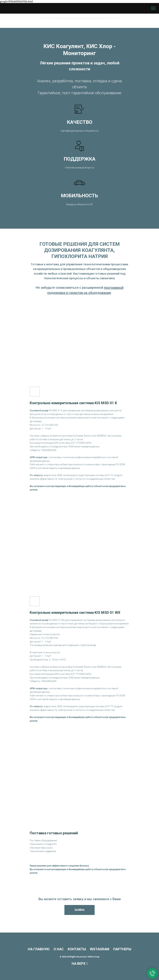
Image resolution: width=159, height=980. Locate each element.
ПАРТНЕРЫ (122, 949)
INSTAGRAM (100, 949)
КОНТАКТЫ (77, 949)
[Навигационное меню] (153, 8)
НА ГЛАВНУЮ (39, 949)
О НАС (59, 949)
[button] (79, 910)
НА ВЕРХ (80, 964)
